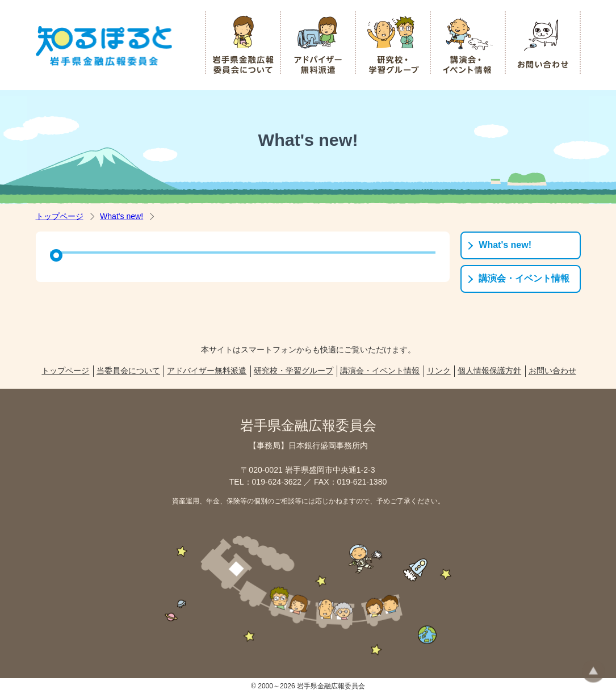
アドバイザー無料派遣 (207, 371)
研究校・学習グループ (294, 371)
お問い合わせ (552, 371)
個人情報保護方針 (489, 371)
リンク (439, 371)
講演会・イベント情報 (524, 278)
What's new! (121, 216)
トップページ (60, 216)
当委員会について (128, 371)
